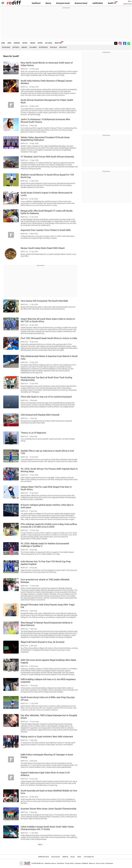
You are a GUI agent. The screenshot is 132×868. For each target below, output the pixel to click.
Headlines (6, 47)
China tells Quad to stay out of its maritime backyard (46, 397)
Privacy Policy (70, 863)
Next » (41, 844)
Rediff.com (40, 863)
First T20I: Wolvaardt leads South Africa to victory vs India (49, 338)
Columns (33, 47)
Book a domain (56, 857)
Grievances (109, 863)
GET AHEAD (49, 43)
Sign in (130, 1)
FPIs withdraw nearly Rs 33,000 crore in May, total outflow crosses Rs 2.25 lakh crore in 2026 (49, 525)
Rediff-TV (112, 3)
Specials (53, 47)
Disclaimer (61, 863)
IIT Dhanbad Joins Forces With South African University (47, 157)
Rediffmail (36, 3)
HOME (3, 43)
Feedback (85, 863)
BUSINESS (17, 43)
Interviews (43, 47)
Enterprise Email (63, 3)
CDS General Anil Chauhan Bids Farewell (40, 415)
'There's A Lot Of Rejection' (33, 433)
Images (24, 47)
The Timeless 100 (89, 857)
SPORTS (40, 43)
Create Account (127, 4)
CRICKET (33, 43)
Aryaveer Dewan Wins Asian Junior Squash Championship (48, 809)
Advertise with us (50, 863)
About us (92, 863)
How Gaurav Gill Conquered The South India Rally (44, 301)
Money (48, 3)
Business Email (81, 3)
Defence (16, 47)
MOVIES (25, 43)
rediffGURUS (98, 3)
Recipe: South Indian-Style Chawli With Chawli (43, 248)
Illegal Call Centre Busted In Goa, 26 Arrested (42, 642)
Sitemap (78, 863)
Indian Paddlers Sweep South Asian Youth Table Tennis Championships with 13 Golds (47, 828)
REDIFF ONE (58, 43)
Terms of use (100, 863)
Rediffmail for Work (44, 857)
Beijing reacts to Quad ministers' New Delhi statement (47, 737)
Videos (79, 857)
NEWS (9, 43)
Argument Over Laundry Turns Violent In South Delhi (46, 230)
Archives (63, 47)
